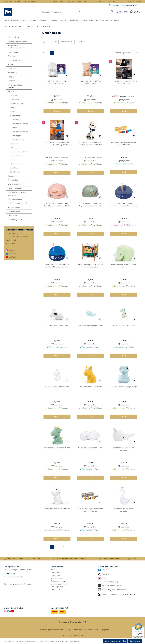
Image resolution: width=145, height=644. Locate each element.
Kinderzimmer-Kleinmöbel (20, 132)
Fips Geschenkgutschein (16, 234)
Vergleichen (57, 100)
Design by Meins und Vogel (72, 635)
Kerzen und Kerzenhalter (19, 152)
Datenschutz (56, 573)
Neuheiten (12, 216)
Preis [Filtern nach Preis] (79, 42)
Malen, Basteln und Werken (16, 86)
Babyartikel (12, 69)
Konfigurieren (135, 641)
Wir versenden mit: (60, 608)
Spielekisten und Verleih (18, 203)
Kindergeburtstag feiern (18, 41)
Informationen (58, 567)
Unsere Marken (14, 211)
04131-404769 (10, 574)
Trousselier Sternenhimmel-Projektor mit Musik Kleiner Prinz (124, 205)
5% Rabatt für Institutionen (107, 2)
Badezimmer (15, 144)
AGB (53, 570)
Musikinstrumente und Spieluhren (17, 194)
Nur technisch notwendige (115, 641)
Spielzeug (12, 56)
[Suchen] (79, 12)
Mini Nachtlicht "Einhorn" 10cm (57, 387)
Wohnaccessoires (16, 148)
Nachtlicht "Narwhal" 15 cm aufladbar (124, 449)
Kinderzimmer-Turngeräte (20, 124)
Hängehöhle (16, 120)
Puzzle (11, 64)
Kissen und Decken (17, 156)
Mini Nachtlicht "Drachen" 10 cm (57, 448)
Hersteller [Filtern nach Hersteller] (67, 42)
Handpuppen (14, 52)
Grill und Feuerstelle (17, 104)
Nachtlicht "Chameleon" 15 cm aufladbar (90, 449)
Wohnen (12, 92)
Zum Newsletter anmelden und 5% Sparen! (67, 2)
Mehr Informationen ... (73, 641)
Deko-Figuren (15, 172)
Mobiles (14, 128)
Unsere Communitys (13, 608)
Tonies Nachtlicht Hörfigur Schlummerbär (90, 82)
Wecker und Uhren (17, 164)
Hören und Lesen (15, 188)
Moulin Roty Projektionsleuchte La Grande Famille (124, 144)
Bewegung (13, 73)
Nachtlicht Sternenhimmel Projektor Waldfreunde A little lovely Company (90, 205)
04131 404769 (134, 2)
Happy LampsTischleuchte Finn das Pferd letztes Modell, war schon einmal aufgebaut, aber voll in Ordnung (90, 144)
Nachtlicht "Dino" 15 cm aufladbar (57, 509)
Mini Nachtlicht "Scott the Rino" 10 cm (124, 266)
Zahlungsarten (57, 587)
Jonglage (12, 77)
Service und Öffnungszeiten (17, 237)
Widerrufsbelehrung (59, 584)
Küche (12, 112)
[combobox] (59, 12)
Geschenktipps (14, 37)
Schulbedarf (13, 180)
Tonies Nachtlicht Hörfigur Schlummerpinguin (57, 82)
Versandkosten (57, 578)
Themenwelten (14, 207)
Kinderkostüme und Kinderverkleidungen (17, 47)
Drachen (12, 81)
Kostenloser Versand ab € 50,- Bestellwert (22, 2)
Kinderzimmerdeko (18, 140)
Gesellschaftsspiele (16, 60)
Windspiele (14, 96)
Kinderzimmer (15, 116)
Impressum (56, 575)
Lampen (13, 108)
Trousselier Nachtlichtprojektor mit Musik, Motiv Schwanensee (57, 266)
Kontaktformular (24, 584)
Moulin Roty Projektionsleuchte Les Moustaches (90, 510)
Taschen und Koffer (16, 184)
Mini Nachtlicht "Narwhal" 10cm (90, 326)
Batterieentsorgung (59, 581)
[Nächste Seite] (60, 53)
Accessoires (13, 176)
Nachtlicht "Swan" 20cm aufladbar (124, 510)
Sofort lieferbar (51, 42)
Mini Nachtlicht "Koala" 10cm (57, 326)
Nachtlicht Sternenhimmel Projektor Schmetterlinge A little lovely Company (57, 205)
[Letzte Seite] (64, 53)
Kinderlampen (16, 136)
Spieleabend (11, 240)
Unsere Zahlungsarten (108, 567)
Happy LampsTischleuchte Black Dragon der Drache (124, 82)
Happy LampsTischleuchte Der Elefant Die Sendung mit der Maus (57, 144)
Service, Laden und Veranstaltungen (124, 5)
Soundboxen (14, 168)
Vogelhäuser (14, 100)
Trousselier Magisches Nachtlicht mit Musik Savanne (90, 266)
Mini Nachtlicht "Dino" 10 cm (124, 326)
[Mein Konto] (122, 12)
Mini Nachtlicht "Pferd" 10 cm (90, 387)
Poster (12, 160)
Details (57, 111)
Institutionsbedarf (15, 199)
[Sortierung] (126, 53)
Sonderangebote (15, 220)
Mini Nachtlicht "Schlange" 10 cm (124, 387)
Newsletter (55, 590)
